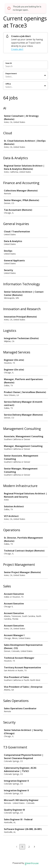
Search (9, 63)
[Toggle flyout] (45, 75)
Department (11, 73)
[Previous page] (17, 847)
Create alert (17, 49)
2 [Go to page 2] (29, 847)
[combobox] (6, 77)
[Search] (26, 67)
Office (8, 84)
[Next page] (34, 847)
